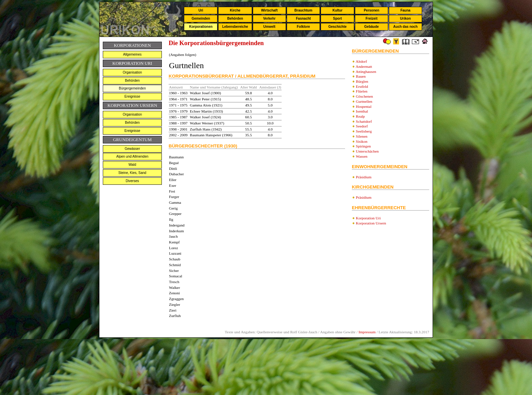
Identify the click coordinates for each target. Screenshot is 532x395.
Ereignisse (132, 96)
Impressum (367, 332)
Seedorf (362, 126)
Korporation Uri (368, 218)
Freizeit (371, 18)
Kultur (337, 10)
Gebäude (372, 27)
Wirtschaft (269, 10)
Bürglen (362, 81)
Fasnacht (303, 18)
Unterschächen (367, 151)
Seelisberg (364, 131)
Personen (372, 10)
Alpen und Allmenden (132, 156)
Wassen (362, 156)
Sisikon (362, 141)
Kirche (235, 10)
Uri (201, 10)
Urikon (405, 18)
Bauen (361, 76)
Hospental (364, 106)
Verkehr (269, 18)
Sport (338, 18)
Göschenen (364, 96)
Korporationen (201, 27)
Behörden (235, 18)
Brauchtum (303, 10)
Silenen (362, 136)
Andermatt (364, 66)
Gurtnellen (364, 101)
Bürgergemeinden (132, 88)
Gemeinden (201, 18)
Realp (360, 116)
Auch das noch (405, 27)
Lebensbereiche (235, 27)
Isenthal (362, 111)
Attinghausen (366, 72)
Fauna (405, 10)
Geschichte (338, 27)
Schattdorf (364, 121)
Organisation (132, 72)
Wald (132, 165)
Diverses (132, 181)
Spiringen (363, 146)
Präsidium (364, 177)
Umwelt (269, 27)
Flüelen (362, 91)
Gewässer (132, 149)
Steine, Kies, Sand (132, 173)
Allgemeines (132, 54)
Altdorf (361, 61)
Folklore (303, 27)
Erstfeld (362, 86)
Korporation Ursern (371, 223)
